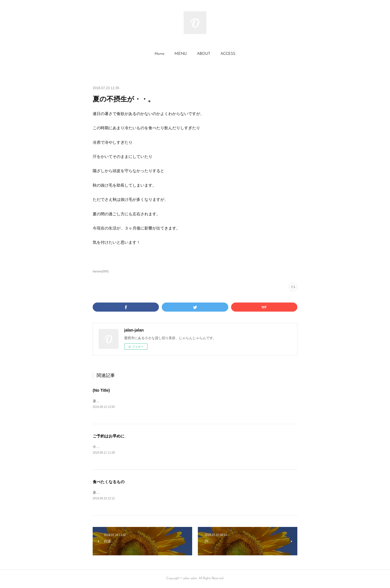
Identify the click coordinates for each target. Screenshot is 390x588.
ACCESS (228, 54)
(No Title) (101, 390)
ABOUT (204, 54)
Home (159, 54)
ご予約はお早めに (109, 436)
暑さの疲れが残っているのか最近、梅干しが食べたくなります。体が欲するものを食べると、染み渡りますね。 (178, 493)
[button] (159, 54)
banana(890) (101, 271)
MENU (181, 54)
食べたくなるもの (109, 483)
